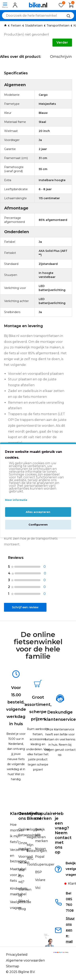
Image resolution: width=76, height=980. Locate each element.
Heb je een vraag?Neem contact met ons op (63, 833)
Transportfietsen (58, 26)
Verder (62, 42)
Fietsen (16, 26)
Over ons (23, 816)
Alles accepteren (38, 512)
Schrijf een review (25, 607)
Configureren (38, 525)
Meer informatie (16, 500)
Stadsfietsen (34, 26)
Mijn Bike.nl (34, 816)
